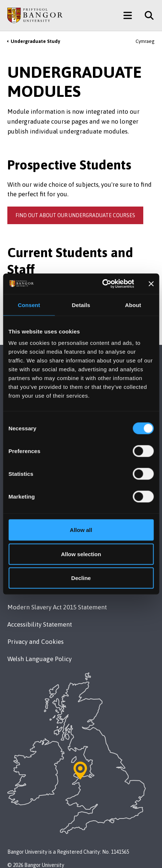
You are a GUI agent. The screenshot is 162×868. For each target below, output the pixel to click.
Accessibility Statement (40, 624)
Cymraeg (145, 41)
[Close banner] (151, 284)
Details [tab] (81, 305)
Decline (81, 578)
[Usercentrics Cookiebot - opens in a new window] (102, 284)
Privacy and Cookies (35, 642)
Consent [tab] (29, 305)
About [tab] (133, 305)
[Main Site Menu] (128, 15)
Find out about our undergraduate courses (75, 215)
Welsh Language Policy (39, 659)
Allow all (81, 530)
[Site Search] (146, 15)
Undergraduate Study (35, 41)
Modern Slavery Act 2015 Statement (57, 607)
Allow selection (81, 554)
